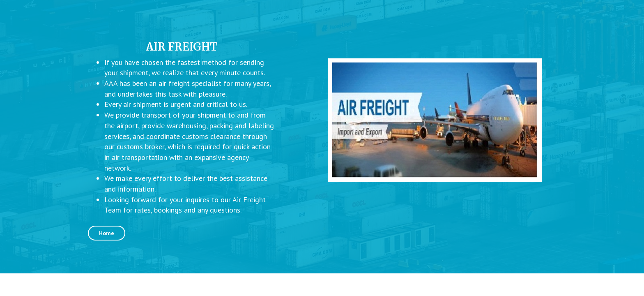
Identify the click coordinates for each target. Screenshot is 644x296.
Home (107, 233)
